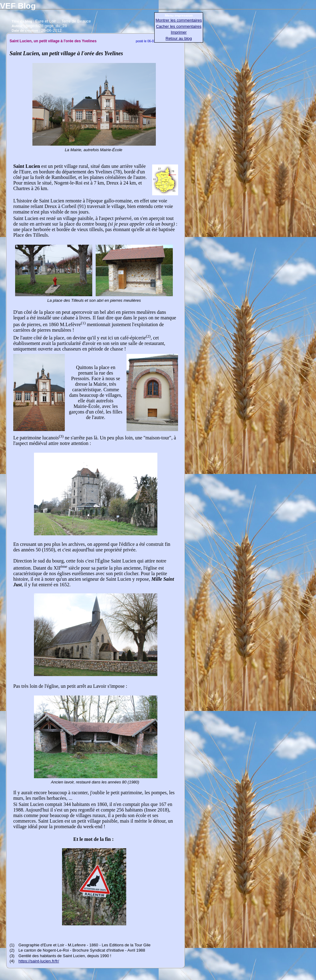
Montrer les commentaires (179, 20)
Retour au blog (179, 38)
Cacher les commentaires (179, 26)
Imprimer (179, 32)
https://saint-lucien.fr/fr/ (39, 961)
